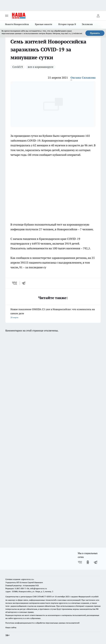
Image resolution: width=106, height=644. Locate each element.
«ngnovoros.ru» (27, 579)
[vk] (15, 283)
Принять (95, 33)
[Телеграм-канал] (96, 562)
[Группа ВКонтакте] (80, 562)
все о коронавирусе (41, 67)
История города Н (67, 24)
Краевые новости (44, 24)
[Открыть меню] (7, 16)
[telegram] (25, 283)
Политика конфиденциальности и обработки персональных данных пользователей (42, 623)
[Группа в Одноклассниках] (88, 562)
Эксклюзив (87, 24)
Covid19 (18, 67)
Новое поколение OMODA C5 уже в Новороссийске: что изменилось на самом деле (53, 314)
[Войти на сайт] (98, 16)
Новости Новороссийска (17, 24)
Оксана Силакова (83, 78)
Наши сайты (11, 627)
